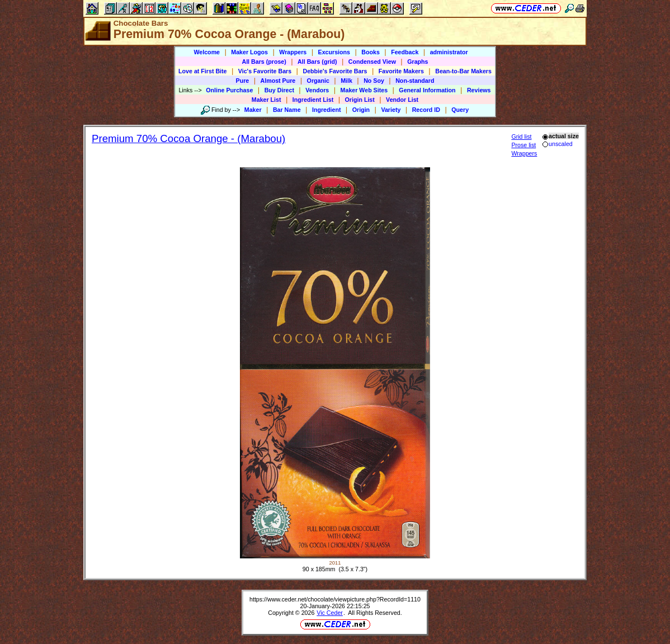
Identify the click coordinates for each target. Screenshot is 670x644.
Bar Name (287, 110)
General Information (427, 90)
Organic (318, 81)
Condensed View (372, 62)
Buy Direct (279, 90)
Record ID (426, 110)
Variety (391, 110)
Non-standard (415, 81)
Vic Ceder (330, 613)
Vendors (317, 90)
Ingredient (327, 110)
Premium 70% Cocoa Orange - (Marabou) (188, 138)
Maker (253, 110)
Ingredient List (313, 100)
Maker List (266, 100)
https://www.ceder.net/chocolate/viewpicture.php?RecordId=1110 (335, 599)
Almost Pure (278, 81)
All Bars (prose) (264, 62)
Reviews (479, 90)
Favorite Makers (401, 71)
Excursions (334, 52)
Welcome (207, 52)
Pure (243, 81)
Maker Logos (249, 52)
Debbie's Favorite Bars (335, 71)
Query (460, 110)
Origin (361, 110)
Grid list (521, 137)
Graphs (417, 62)
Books (371, 52)
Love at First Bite (202, 71)
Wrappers (293, 52)
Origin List (360, 100)
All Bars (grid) (317, 62)
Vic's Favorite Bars (265, 71)
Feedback (405, 52)
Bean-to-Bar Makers (463, 71)
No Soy (374, 81)
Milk (346, 81)
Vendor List (402, 100)
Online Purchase (229, 90)
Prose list (523, 145)
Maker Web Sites (364, 90)
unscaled (557, 144)
